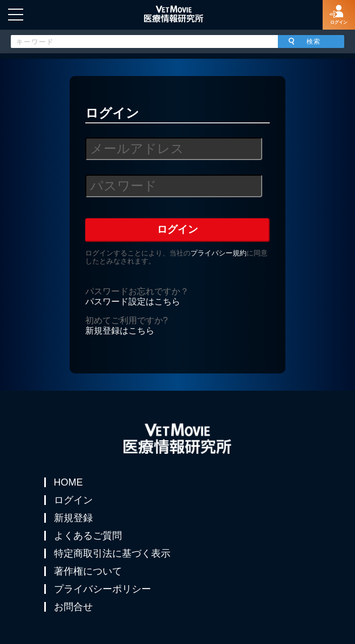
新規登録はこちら (120, 331)
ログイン (73, 500)
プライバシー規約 (219, 253)
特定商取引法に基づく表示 (112, 553)
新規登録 (73, 518)
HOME (69, 482)
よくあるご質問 (88, 536)
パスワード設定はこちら (133, 302)
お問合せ (73, 607)
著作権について (88, 571)
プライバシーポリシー (103, 589)
